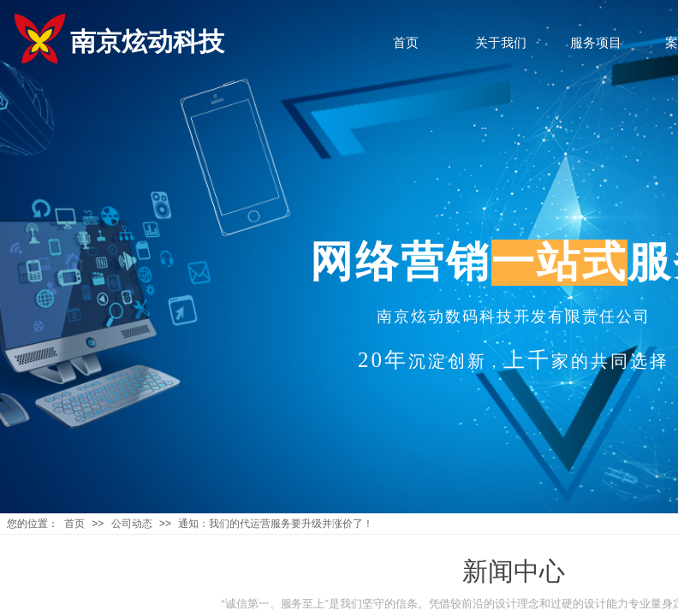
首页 (74, 524)
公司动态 (132, 524)
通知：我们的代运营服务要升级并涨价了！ (276, 524)
